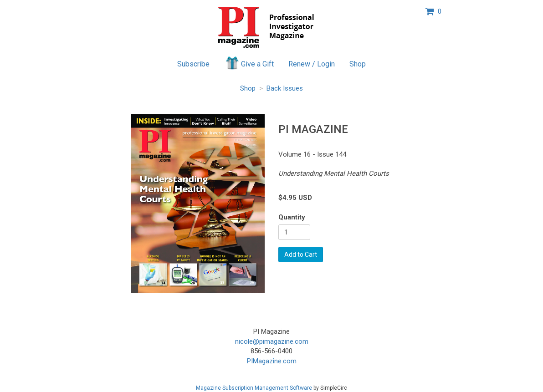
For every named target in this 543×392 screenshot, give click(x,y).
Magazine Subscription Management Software (254, 388)
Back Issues (285, 88)
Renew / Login (312, 64)
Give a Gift (249, 63)
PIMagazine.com (272, 361)
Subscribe (193, 64)
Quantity (292, 217)
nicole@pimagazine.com (272, 341)
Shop (358, 64)
